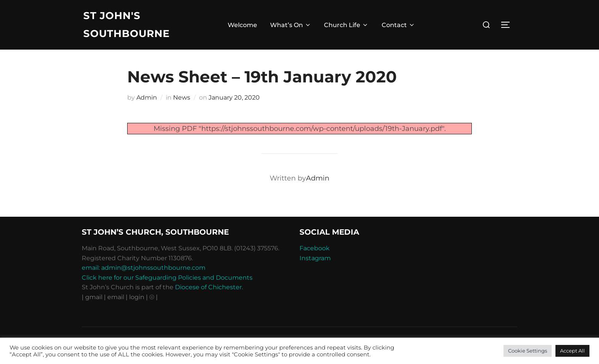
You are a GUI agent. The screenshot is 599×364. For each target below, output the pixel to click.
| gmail (93, 297)
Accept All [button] (572, 351)
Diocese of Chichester (208, 287)
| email (115, 297)
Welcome (242, 25)
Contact (398, 25)
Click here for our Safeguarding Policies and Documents (167, 278)
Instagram (315, 258)
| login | (137, 297)
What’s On (291, 25)
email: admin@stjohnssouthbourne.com (144, 268)
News (182, 97)
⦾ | (154, 297)
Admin (147, 97)
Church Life (346, 25)
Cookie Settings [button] (528, 351)
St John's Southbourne (126, 25)
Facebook (315, 248)
